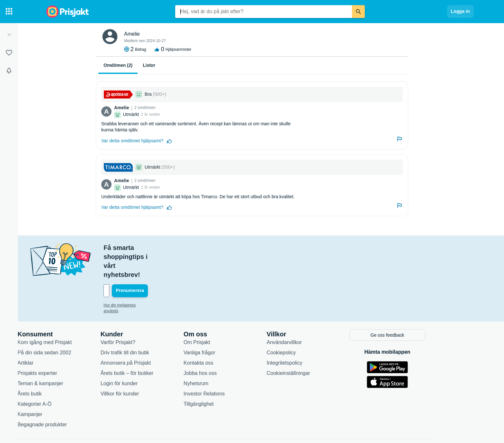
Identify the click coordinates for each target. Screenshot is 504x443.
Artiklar (56, 335)
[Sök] (358, 12)
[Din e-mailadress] (176, 264)
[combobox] (264, 12)
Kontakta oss (229, 335)
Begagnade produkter (73, 397)
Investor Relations (235, 366)
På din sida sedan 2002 (75, 325)
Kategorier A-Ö (65, 376)
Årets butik (60, 366)
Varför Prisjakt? (148, 314)
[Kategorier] (9, 12)
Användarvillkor (315, 314)
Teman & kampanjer (71, 355)
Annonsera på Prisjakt (156, 335)
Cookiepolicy (312, 325)
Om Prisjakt (228, 314)
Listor (149, 65)
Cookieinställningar (319, 345)
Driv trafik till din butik (155, 325)
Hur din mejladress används (158, 278)
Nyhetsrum (227, 355)
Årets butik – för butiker (158, 345)
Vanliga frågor (230, 325)
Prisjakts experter (68, 345)
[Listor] (9, 53)
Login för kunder (150, 355)
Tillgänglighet (230, 376)
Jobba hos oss (231, 345)
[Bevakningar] (9, 71)
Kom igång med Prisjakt (75, 314)
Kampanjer (61, 386)
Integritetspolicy (315, 335)
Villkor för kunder (150, 366)
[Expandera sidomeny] (9, 35)
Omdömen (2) (118, 65)
